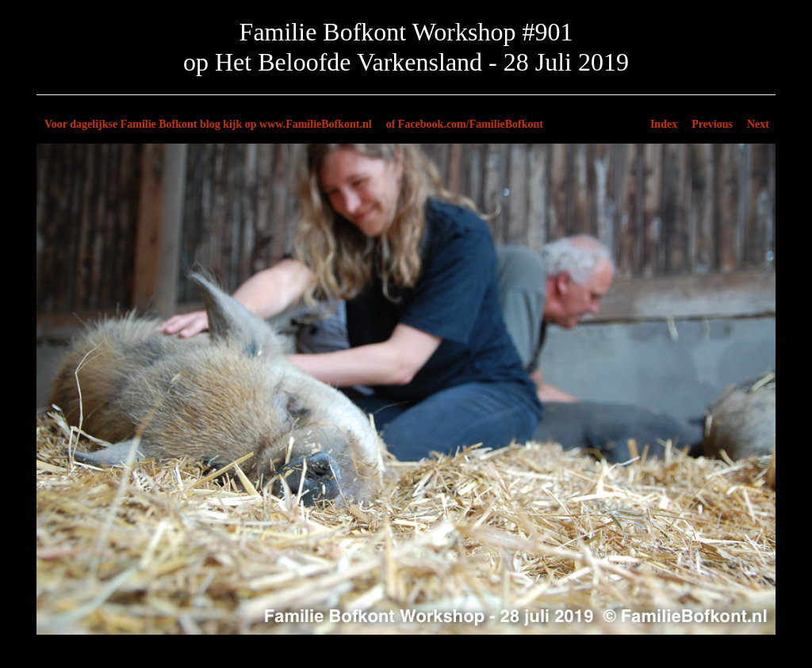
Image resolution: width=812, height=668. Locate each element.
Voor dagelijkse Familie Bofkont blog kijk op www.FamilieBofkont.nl (208, 124)
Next (758, 124)
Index (664, 124)
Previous (712, 124)
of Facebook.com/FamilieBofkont (465, 124)
